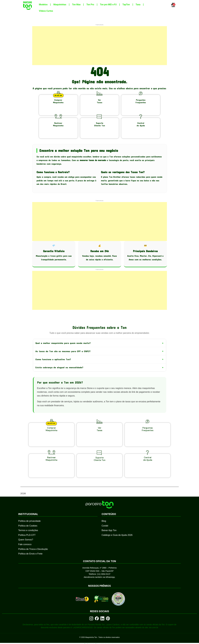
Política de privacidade (30, 511)
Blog (104, 511)
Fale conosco (25, 535)
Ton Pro (90, 5)
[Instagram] (91, 609)
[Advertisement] (100, 46)
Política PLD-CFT (27, 525)
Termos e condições (28, 521)
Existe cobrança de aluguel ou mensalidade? (100, 367)
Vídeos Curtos (46, 11)
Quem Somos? (26, 530)
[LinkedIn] (102, 609)
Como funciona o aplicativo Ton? (100, 358)
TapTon (126, 5)
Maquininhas (60, 5)
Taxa (138, 5)
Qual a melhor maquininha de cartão (100, 642)
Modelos (43, 5)
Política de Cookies (28, 516)
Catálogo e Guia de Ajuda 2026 (117, 525)
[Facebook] (97, 609)
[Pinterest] (108, 609)
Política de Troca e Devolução (33, 539)
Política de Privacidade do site (100, 635)
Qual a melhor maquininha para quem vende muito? (100, 340)
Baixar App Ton (109, 521)
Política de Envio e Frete (30, 544)
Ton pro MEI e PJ (108, 5)
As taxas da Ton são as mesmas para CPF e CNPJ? (100, 349)
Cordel (105, 516)
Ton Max (76, 5)
